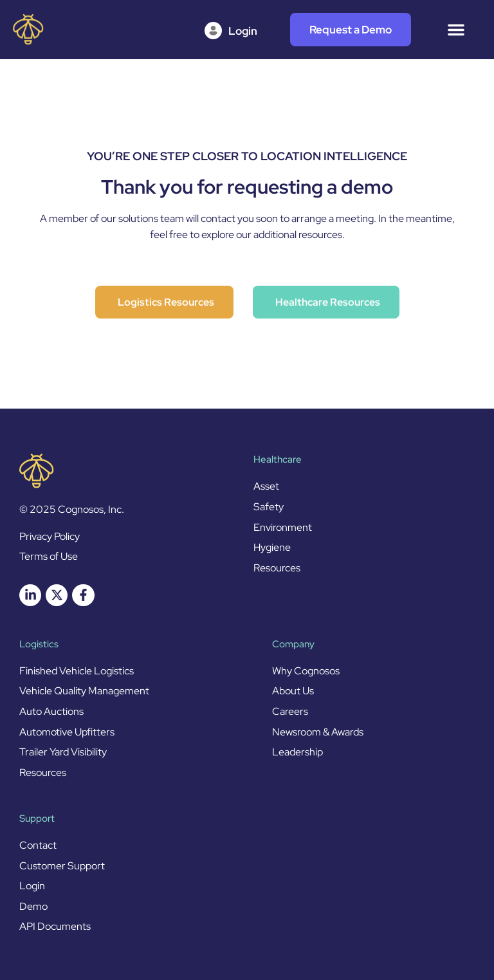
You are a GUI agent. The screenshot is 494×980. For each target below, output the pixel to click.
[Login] (234, 31)
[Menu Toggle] (456, 30)
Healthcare (278, 459)
